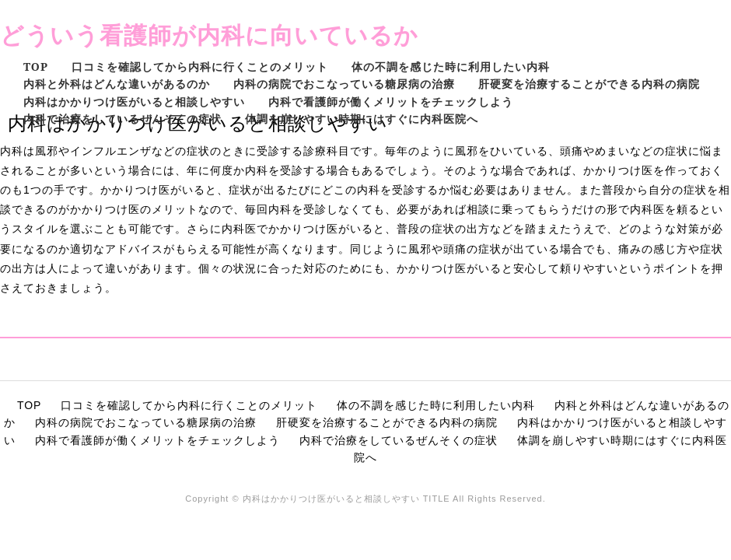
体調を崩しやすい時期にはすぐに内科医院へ (362, 119)
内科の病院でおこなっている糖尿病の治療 (344, 84)
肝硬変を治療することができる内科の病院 (589, 84)
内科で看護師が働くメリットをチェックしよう (391, 101)
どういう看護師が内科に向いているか (209, 35)
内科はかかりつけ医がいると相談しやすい (134, 101)
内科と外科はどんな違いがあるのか (117, 84)
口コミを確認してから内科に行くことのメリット (200, 66)
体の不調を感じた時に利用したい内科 (451, 66)
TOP (36, 66)
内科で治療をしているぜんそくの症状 (122, 119)
